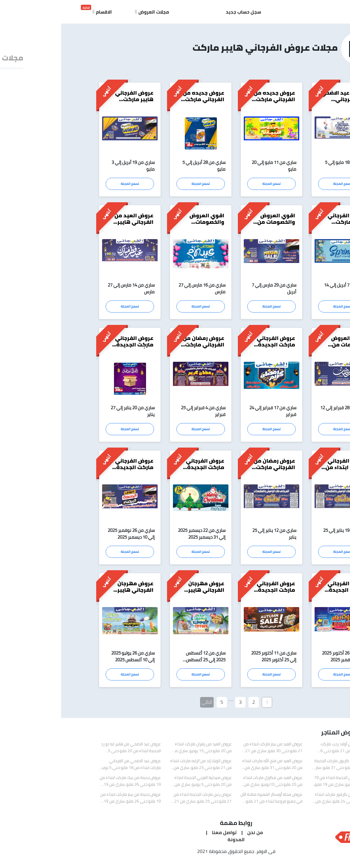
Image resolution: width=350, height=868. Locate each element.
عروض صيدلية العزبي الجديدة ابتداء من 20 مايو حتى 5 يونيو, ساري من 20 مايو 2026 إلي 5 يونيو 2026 (142, 784)
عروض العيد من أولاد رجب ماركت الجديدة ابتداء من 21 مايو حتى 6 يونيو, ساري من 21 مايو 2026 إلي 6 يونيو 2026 (282, 750)
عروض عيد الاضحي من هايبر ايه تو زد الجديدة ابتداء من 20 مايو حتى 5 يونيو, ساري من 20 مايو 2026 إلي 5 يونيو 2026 (70, 750)
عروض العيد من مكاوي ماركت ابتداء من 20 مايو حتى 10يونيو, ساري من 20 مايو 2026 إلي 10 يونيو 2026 (212, 784)
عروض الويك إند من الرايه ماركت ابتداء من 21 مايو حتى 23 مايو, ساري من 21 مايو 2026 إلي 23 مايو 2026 (140, 767)
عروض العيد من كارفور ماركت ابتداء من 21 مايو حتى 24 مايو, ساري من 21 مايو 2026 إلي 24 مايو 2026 (283, 801)
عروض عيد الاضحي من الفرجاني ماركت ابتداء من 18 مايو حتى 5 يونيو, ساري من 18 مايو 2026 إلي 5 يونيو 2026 (69, 767)
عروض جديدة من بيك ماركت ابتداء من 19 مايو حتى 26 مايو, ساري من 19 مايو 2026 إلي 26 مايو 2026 (69, 784)
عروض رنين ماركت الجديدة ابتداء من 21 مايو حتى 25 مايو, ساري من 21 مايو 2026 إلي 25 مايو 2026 (142, 801)
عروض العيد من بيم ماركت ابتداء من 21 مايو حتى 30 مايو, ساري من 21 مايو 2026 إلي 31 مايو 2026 (212, 750)
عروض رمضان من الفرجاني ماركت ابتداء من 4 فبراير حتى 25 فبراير (142, 348)
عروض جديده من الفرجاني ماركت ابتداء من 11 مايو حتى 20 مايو (213, 102)
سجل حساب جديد (182, 12)
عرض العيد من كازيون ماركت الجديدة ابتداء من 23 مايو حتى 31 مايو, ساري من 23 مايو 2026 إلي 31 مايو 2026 (282, 767)
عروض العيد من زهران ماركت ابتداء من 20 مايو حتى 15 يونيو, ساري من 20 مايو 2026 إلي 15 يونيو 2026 (141, 750)
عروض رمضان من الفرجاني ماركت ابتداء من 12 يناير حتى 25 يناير (213, 472)
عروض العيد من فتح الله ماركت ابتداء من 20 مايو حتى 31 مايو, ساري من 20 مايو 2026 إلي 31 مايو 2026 (211, 767)
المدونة (175, 842)
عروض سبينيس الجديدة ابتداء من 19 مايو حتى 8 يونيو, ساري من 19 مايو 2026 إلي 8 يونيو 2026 (283, 784)
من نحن (193, 835)
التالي (146, 704)
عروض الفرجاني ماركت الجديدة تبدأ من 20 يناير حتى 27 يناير (73, 348)
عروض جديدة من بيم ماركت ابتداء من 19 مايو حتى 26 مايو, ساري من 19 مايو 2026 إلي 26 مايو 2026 (69, 801)
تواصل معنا (163, 835)
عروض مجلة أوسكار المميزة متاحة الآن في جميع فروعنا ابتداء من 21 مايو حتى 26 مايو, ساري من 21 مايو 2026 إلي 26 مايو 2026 (210, 801)
